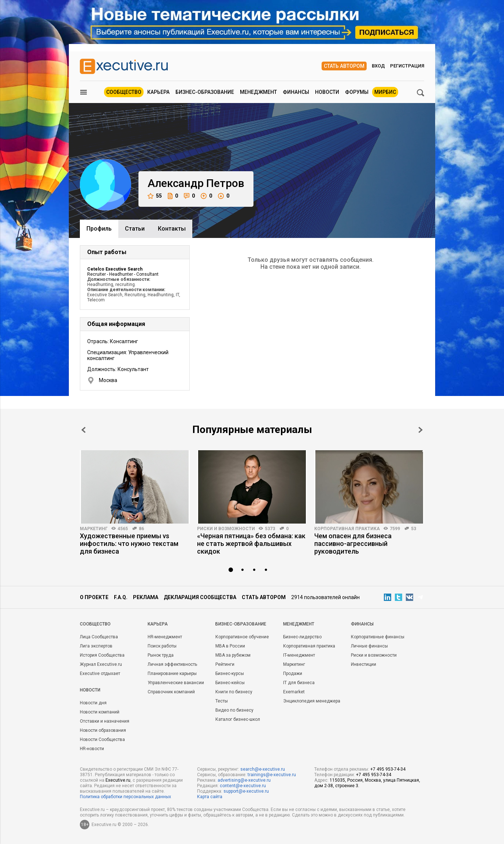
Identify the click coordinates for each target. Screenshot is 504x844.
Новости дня (93, 703)
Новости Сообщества (102, 740)
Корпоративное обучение (242, 637)
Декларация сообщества (200, 597)
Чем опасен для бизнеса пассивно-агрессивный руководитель (353, 544)
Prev (84, 430)
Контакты (172, 229)
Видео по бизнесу (234, 710)
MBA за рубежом (233, 655)
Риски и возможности (226, 529)
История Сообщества (102, 655)
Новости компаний (100, 712)
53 (414, 529)
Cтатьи (135, 229)
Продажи (293, 674)
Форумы (357, 92)
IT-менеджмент (299, 655)
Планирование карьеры (172, 674)
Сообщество (124, 92)
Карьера (158, 92)
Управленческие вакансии (176, 683)
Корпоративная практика (347, 529)
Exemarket (294, 692)
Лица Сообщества (99, 637)
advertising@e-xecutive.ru (244, 780)
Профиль (99, 229)
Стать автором (344, 66)
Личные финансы (369, 646)
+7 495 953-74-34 (388, 769)
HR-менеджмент (165, 637)
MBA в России (230, 646)
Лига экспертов (96, 646)
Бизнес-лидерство (302, 637)
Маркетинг (94, 529)
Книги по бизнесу (234, 692)
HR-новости (92, 749)
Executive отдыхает (100, 674)
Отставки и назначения (105, 721)
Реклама (146, 597)
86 (141, 529)
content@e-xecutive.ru (243, 786)
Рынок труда (161, 655)
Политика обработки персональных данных (125, 797)
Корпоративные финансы (378, 637)
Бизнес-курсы (230, 674)
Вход (378, 66)
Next (420, 430)
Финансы (296, 92)
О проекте (94, 597)
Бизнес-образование (205, 92)
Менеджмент (258, 92)
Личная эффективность (172, 664)
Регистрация (407, 66)
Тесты (222, 701)
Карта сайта (210, 797)
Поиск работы (162, 646)
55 (155, 196)
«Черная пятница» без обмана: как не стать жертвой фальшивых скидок (251, 544)
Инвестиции (364, 664)
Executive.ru (118, 780)
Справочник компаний (171, 692)
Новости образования (103, 730)
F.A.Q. (121, 597)
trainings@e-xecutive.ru (272, 775)
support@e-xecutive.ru (246, 791)
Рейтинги (225, 664)
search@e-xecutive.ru (263, 769)
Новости (327, 92)
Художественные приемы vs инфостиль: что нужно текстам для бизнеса (129, 544)
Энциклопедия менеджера (312, 701)
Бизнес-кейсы (230, 683)
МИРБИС (385, 92)
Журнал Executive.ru (101, 664)
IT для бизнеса (299, 683)
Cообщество (95, 624)
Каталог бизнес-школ (238, 719)
